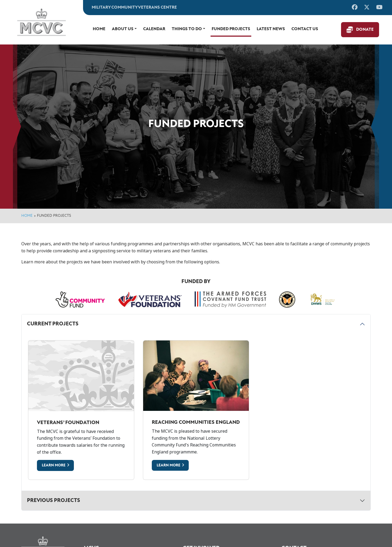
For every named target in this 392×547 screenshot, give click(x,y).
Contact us (305, 29)
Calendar (154, 29)
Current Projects (53, 324)
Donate (365, 30)
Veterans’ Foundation (68, 423)
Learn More (54, 465)
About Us (123, 29)
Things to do (187, 29)
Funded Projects (231, 29)
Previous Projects (54, 501)
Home (99, 29)
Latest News (271, 29)
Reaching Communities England (196, 423)
